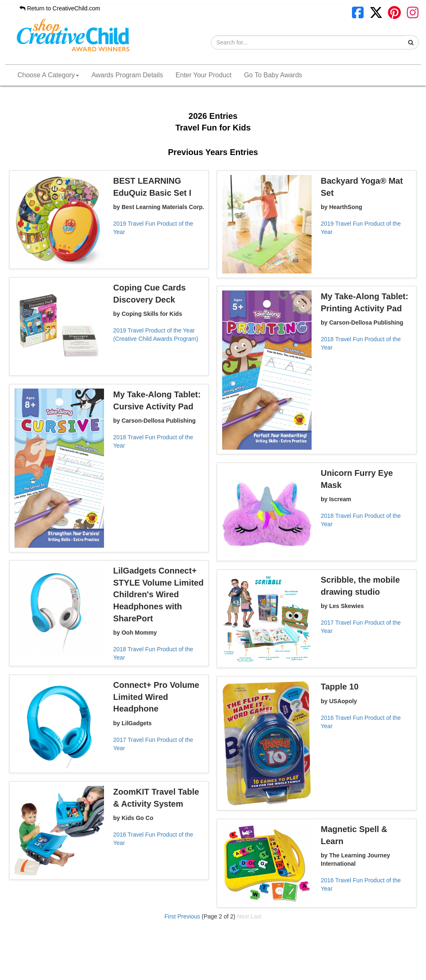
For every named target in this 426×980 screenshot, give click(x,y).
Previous (188, 916)
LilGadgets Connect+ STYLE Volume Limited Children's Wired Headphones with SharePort (158, 594)
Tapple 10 (340, 687)
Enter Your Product (203, 75)
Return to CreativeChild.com (60, 8)
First (170, 916)
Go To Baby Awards (273, 75)
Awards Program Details (127, 75)
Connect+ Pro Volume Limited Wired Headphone (156, 697)
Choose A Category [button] (48, 75)
